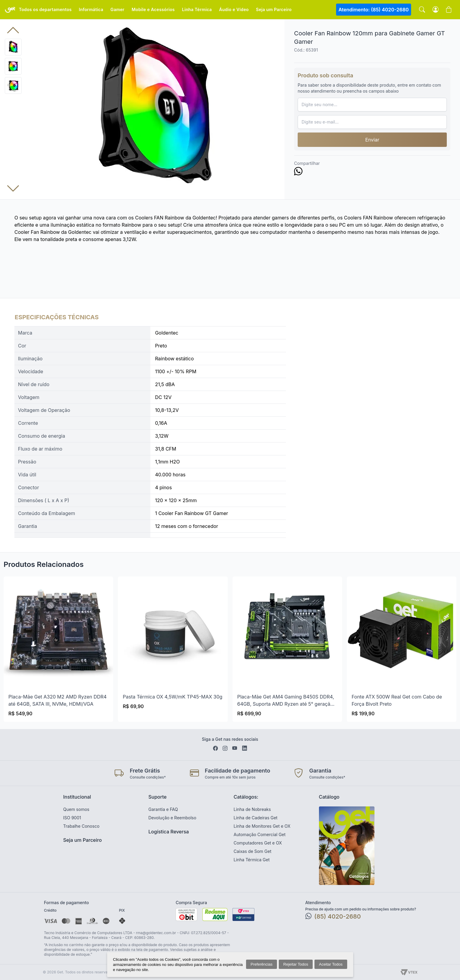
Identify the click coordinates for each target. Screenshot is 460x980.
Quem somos (76, 809)
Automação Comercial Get (260, 834)
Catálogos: (246, 797)
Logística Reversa (169, 832)
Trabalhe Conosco (81, 826)
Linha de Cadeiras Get (256, 818)
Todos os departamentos (45, 9)
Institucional (77, 797)
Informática (91, 9)
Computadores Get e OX (258, 843)
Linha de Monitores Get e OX (262, 826)
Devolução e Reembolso (173, 818)
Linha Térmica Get (252, 860)
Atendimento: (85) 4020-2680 (374, 10)
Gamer (117, 9)
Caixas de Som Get (253, 851)
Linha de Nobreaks (252, 809)
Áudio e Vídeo (234, 9)
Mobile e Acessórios (153, 9)
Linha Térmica (197, 9)
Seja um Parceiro (274, 9)
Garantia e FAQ (163, 809)
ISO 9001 (72, 818)
